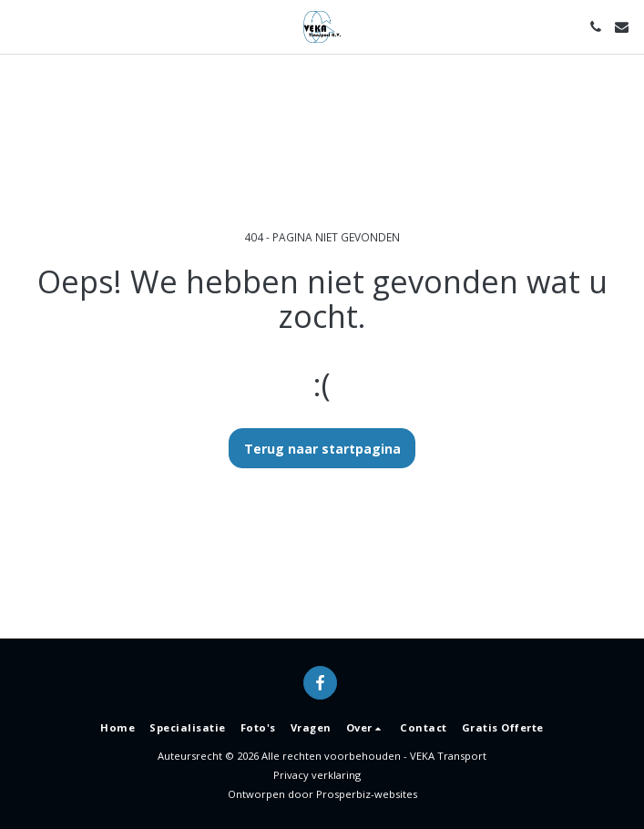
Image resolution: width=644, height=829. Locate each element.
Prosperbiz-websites (367, 794)
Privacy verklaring (317, 775)
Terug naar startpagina (322, 449)
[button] (20, 26)
